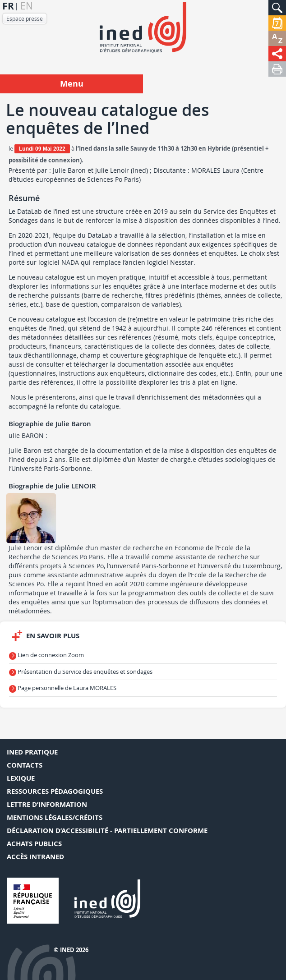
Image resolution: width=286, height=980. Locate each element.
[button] (277, 8)
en (27, 6)
